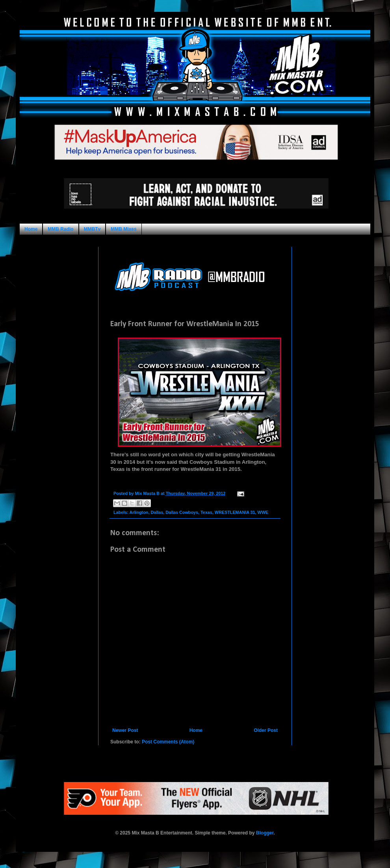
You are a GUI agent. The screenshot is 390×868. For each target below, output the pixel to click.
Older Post (266, 730)
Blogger (265, 833)
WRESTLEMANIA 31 (235, 512)
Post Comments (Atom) (168, 742)
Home (31, 229)
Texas (206, 512)
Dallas (157, 512)
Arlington (139, 512)
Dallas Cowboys (182, 512)
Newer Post (125, 730)
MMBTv (92, 229)
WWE (263, 512)
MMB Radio (60, 229)
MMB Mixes (123, 229)
